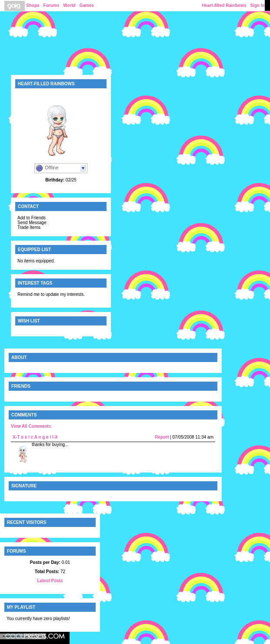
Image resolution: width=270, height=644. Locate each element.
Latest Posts (50, 581)
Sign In (257, 5)
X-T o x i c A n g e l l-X (35, 437)
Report (162, 437)
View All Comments (31, 426)
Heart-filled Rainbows (224, 5)
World (69, 5)
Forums (52, 5)
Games (86, 5)
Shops (33, 5)
